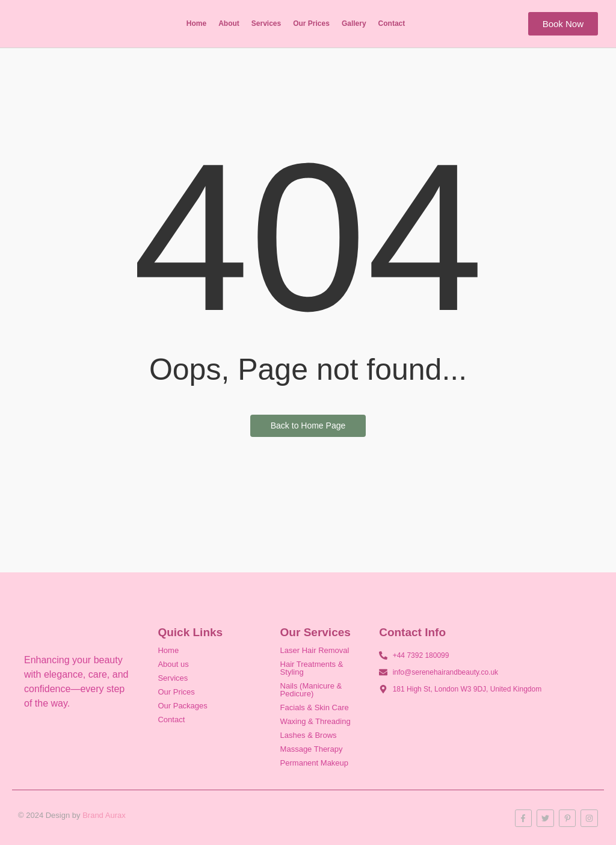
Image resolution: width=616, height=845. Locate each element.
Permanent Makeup (314, 763)
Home (196, 23)
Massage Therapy (312, 749)
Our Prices (311, 23)
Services (266, 23)
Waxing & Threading (316, 721)
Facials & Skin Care (315, 707)
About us (173, 664)
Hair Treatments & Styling (312, 668)
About (229, 23)
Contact (392, 23)
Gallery (354, 23)
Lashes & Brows (309, 735)
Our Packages (182, 706)
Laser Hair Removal (315, 650)
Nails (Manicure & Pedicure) (311, 690)
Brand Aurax (104, 815)
